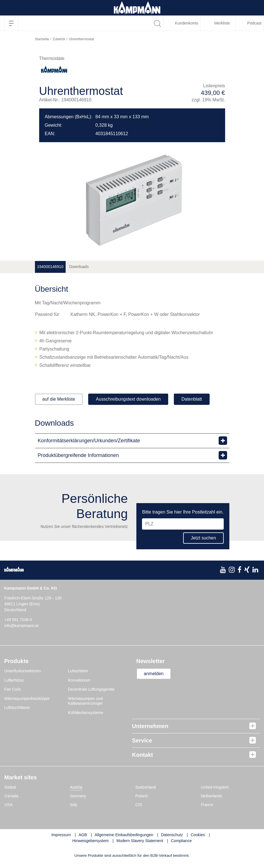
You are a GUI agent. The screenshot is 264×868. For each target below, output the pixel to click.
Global (10, 787)
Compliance (181, 841)
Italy (74, 805)
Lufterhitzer (14, 680)
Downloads (79, 267)
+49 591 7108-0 (18, 620)
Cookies (198, 835)
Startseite (42, 39)
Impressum (61, 835)
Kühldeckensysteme (86, 713)
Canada (11, 796)
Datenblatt (192, 399)
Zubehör (59, 39)
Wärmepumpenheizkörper (27, 699)
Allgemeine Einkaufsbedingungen (124, 835)
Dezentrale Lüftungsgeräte (91, 689)
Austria (76, 787)
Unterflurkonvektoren (23, 671)
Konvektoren (79, 680)
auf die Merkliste (59, 399)
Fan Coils (13, 689)
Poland (142, 796)
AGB (83, 835)
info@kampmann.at (21, 626)
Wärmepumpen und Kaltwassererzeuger (85, 701)
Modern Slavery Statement (140, 841)
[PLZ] (183, 524)
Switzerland (146, 787)
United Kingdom (215, 787)
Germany (78, 796)
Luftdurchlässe (17, 708)
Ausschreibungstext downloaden (128, 399)
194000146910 (50, 267)
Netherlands (212, 796)
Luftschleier (78, 671)
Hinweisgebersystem (91, 841)
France (207, 805)
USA (9, 805)
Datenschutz (172, 835)
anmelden (154, 674)
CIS (139, 805)
